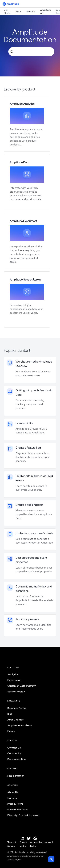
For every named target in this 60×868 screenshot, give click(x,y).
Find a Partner (16, 776)
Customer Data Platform (22, 686)
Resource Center (17, 708)
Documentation (16, 759)
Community (14, 753)
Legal (50, 842)
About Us (13, 792)
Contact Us (14, 748)
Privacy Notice (23, 844)
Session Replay (16, 692)
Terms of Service (12, 844)
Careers (12, 798)
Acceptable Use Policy (38, 844)
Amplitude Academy (20, 725)
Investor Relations (18, 809)
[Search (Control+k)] (31, 52)
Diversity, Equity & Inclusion (23, 815)
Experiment (14, 680)
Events (11, 731)
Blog (10, 714)
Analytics (31, 11)
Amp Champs (15, 720)
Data (19, 11)
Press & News (15, 804)
